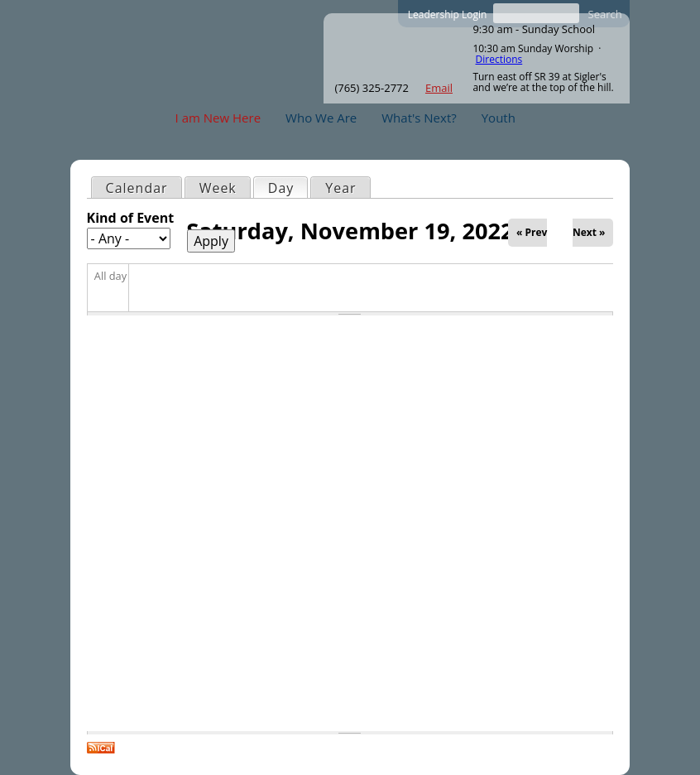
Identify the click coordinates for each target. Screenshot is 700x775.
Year (340, 188)
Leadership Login (448, 14)
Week (218, 188)
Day (288, 188)
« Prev (532, 232)
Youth (499, 118)
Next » (589, 232)
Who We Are (321, 118)
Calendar (137, 188)
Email (439, 88)
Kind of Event (131, 218)
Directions (499, 59)
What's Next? (419, 118)
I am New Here (218, 118)
